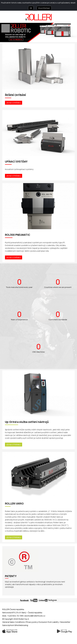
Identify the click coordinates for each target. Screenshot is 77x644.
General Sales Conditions (13, 622)
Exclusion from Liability (49, 622)
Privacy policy (32, 622)
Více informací (44, 8)
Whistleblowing (21, 625)
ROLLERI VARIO (14, 504)
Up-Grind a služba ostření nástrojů (27, 422)
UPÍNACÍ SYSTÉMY (16, 162)
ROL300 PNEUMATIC (18, 235)
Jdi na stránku (14, 103)
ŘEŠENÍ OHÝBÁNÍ (15, 95)
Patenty (11, 576)
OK (31, 8)
